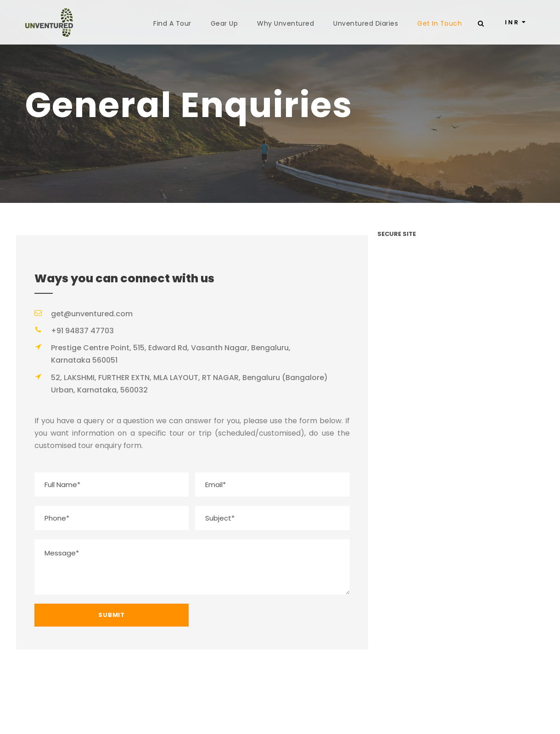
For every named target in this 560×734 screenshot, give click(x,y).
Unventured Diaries (366, 23)
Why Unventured (286, 23)
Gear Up (224, 23)
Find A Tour (172, 23)
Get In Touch (440, 23)
